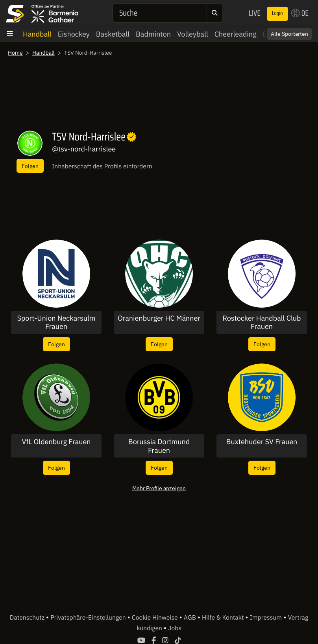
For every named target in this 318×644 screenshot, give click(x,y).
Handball (37, 34)
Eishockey (74, 34)
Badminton (153, 34)
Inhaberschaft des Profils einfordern (102, 166)
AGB (191, 618)
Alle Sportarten (289, 34)
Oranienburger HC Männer (159, 318)
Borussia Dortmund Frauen (159, 446)
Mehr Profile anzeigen (159, 488)
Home (15, 53)
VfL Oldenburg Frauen (56, 442)
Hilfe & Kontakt (224, 618)
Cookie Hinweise (156, 618)
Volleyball (193, 34)
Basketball (113, 34)
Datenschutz (28, 618)
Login (277, 13)
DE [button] (300, 13)
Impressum (266, 618)
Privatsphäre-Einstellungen (89, 618)
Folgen (30, 166)
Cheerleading (236, 34)
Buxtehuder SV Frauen (262, 442)
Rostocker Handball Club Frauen (262, 322)
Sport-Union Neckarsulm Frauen (56, 322)
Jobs (175, 628)
